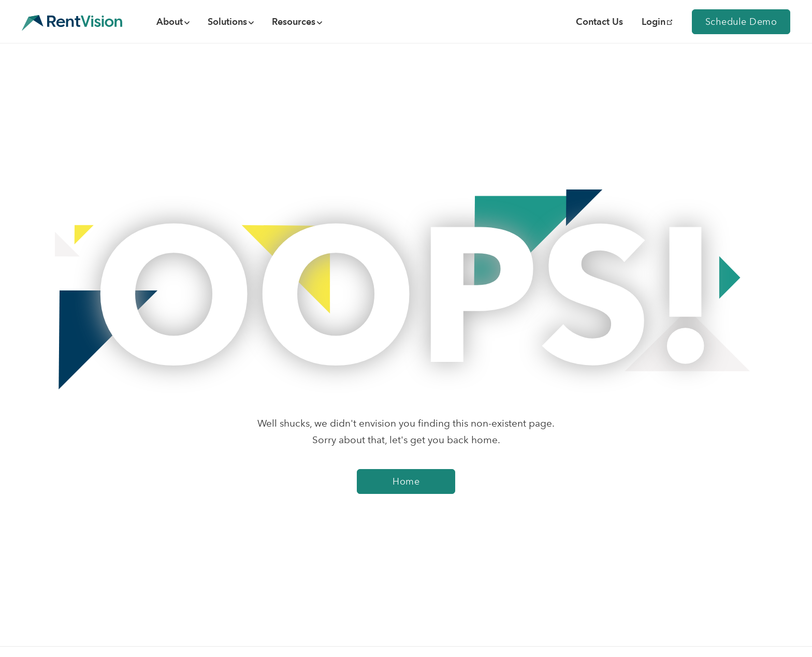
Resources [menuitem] (294, 21)
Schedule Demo (741, 22)
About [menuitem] (170, 21)
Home (406, 481)
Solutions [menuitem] (227, 21)
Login (657, 21)
